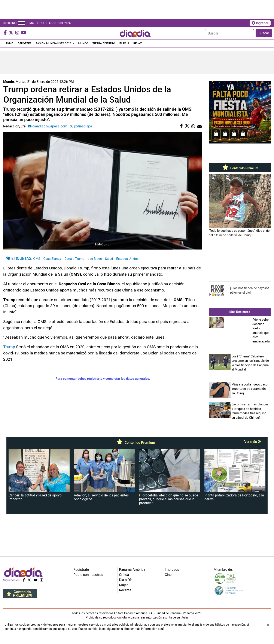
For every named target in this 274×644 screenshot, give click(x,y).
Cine (168, 575)
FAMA (10, 43)
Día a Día (126, 580)
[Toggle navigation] (22, 23)
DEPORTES (25, 43)
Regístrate (81, 570)
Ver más (253, 442)
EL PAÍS (124, 43)
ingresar (260, 23)
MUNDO (83, 43)
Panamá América (132, 570)
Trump (9, 347)
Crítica (124, 575)
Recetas (125, 590)
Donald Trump (74, 259)
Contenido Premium (240, 168)
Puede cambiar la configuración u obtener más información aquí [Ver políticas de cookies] (121, 629)
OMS (37, 259)
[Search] (229, 33)
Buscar (264, 33)
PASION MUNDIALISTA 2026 (54, 43)
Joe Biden (95, 259)
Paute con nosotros (88, 575)
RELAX (138, 43)
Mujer (123, 585)
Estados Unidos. (128, 259)
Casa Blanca (52, 259)
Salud (109, 259)
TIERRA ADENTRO (104, 43)
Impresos (172, 570)
